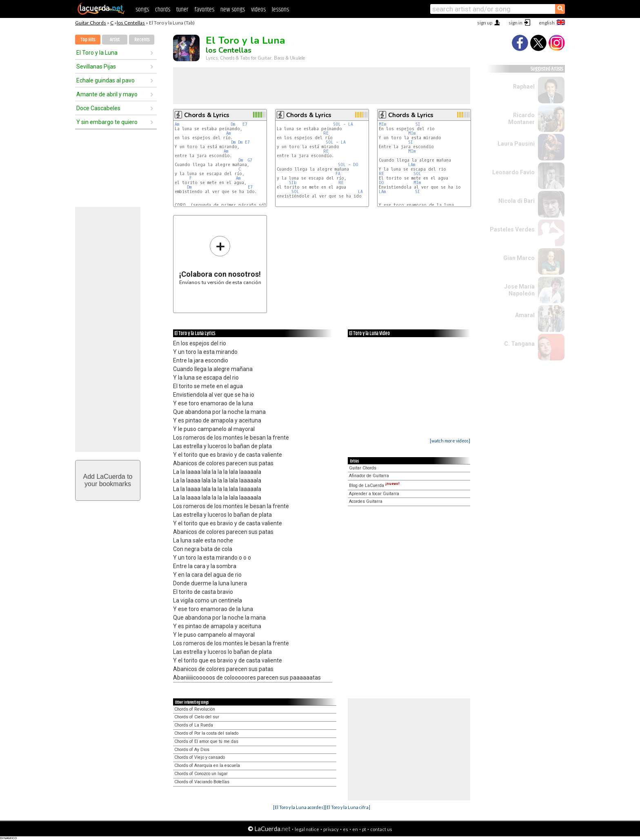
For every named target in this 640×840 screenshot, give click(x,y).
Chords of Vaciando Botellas (202, 782)
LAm (412, 165)
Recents (142, 40)
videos (258, 10)
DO (356, 165)
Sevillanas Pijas (96, 67)
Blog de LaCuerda (374, 486)
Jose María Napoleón (519, 290)
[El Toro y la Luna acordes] (299, 807)
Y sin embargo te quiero (107, 122)
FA (338, 174)
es (346, 829)
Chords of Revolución (195, 709)
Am (177, 124)
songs (142, 10)
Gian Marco (519, 258)
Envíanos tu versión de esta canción (220, 260)
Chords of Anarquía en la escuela (207, 766)
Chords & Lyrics (207, 115)
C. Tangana (519, 344)
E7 (245, 124)
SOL (337, 124)
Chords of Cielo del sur (197, 717)
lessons (280, 10)
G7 (250, 160)
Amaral (525, 315)
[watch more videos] (450, 441)
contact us (381, 829)
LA (351, 124)
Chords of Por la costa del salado (206, 733)
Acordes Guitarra (366, 501)
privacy (331, 829)
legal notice (307, 829)
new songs (233, 10)
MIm (382, 124)
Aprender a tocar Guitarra (374, 494)
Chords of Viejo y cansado (200, 757)
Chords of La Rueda (194, 725)
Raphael (524, 87)
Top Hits (88, 40)
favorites (204, 10)
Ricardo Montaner (521, 119)
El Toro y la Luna (97, 53)
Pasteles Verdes (512, 229)
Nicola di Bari (517, 201)
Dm (233, 124)
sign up (485, 23)
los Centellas (131, 23)
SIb (293, 183)
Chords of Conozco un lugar (201, 774)
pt (364, 829)
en (355, 829)
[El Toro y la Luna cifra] (348, 807)
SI (418, 124)
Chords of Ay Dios (192, 750)
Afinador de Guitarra (369, 476)
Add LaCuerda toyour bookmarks (108, 480)
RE (326, 133)
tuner (182, 10)
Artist (115, 40)
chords (163, 10)
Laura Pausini (516, 144)
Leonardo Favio (513, 172)
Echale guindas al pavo (106, 80)
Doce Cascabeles (98, 108)
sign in (516, 23)
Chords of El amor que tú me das (206, 741)
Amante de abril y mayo (107, 94)
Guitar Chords (91, 23)
